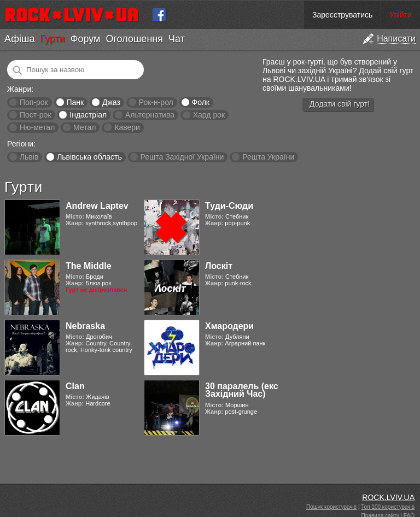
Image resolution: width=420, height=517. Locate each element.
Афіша (19, 39)
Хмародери (229, 326)
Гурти (52, 39)
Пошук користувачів (331, 507)
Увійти (401, 15)
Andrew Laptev (97, 206)
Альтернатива (150, 115)
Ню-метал (37, 127)
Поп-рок (34, 102)
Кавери (127, 127)
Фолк (201, 102)
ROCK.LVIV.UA (388, 497)
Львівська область (89, 157)
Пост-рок (36, 115)
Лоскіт (219, 266)
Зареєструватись (342, 15)
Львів (29, 157)
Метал (84, 127)
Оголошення (134, 39)
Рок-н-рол (156, 102)
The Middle (89, 266)
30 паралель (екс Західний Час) (242, 390)
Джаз (111, 102)
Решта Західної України (182, 157)
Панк (75, 102)
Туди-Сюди (229, 206)
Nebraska (85, 326)
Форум (86, 39)
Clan (75, 386)
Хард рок (209, 115)
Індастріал (88, 115)
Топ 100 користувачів (388, 507)
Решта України (268, 157)
